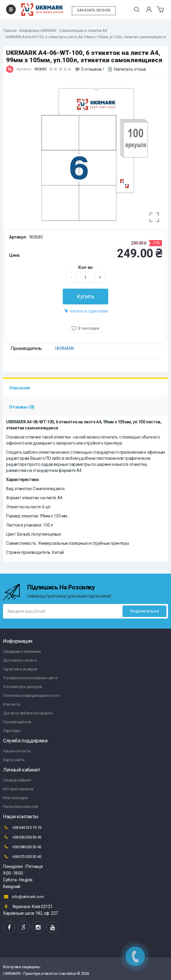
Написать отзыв (130, 69)
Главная (10, 31)
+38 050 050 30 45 (22, 837)
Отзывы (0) (22, 407)
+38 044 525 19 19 (22, 827)
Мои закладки (15, 798)
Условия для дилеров (22, 687)
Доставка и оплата (20, 660)
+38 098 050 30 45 (22, 847)
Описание (20, 388)
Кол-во (85, 267)
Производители (17, 722)
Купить (85, 296)
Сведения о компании (22, 651)
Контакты (12, 704)
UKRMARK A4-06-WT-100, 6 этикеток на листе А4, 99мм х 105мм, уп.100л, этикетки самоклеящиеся (86, 37)
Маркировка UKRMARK (38, 31)
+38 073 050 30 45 (22, 856)
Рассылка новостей (20, 807)
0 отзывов (91, 69)
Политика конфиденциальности (31, 695)
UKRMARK (65, 348)
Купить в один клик (86, 311)
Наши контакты (17, 751)
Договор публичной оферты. (28, 713)
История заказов (18, 789)
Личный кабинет (17, 780)
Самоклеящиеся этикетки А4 (83, 31)
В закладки (89, 328)
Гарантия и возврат (20, 669)
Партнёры (12, 731)
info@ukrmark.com (23, 897)
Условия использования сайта (30, 678)
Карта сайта (14, 760)
